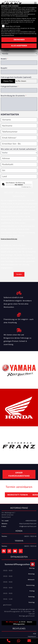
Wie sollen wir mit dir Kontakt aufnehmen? (18, 153)
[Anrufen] (9, 641)
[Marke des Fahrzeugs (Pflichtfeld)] (19, 54)
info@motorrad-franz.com (28, 526)
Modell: (4, 59)
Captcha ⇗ (27, 187)
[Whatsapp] (19, 641)
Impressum (32, 636)
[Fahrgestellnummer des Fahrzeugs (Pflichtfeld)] (19, 90)
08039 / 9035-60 (30, 546)
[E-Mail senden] (29, 641)
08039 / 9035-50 (30, 536)
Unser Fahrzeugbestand (19, 474)
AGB (35, 634)
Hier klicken (19, 185)
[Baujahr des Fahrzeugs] (19, 72)
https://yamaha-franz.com (28, 524)
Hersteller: (5, 50)
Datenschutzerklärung (9, 239)
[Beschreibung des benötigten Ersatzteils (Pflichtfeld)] (19, 104)
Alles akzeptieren (19, 46)
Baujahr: (4, 68)
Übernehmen (19, 40)
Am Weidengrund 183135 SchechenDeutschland (8, 515)
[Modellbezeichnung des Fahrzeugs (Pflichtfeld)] (19, 63)
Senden (19, 274)
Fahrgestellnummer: (9, 86)
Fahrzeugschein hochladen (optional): (16, 77)
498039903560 (31, 521)
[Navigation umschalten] (35, 3)
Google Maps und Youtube (13, 26)
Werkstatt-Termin (18, 495)
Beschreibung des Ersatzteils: (14, 96)
